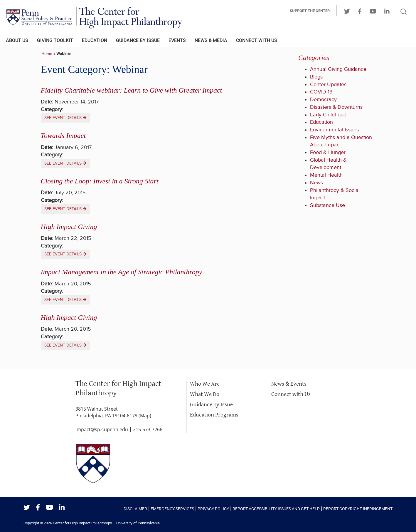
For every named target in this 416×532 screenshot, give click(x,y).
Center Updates (328, 85)
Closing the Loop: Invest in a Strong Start (100, 181)
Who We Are (205, 384)
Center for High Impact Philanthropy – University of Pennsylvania (106, 523)
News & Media (211, 40)
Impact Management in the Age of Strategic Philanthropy (122, 272)
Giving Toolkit (55, 40)
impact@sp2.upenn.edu (102, 429)
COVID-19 (321, 92)
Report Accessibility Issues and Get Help (276, 509)
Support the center (310, 11)
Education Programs (214, 415)
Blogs (316, 77)
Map (145, 416)
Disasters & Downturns (336, 107)
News (316, 183)
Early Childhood (328, 115)
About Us (17, 40)
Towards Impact (63, 135)
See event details (65, 118)
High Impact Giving (69, 227)
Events (177, 40)
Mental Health (326, 175)
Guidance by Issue (138, 40)
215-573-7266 (148, 429)
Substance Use (327, 205)
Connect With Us (257, 40)
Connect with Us (291, 394)
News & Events (289, 384)
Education (95, 40)
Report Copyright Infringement (358, 509)
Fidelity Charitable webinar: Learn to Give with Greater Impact (132, 90)
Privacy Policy (213, 509)
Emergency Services (172, 509)
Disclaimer (135, 509)
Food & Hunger (328, 152)
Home (47, 54)
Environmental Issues (334, 130)
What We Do (205, 394)
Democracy (323, 99)
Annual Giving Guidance (338, 69)
